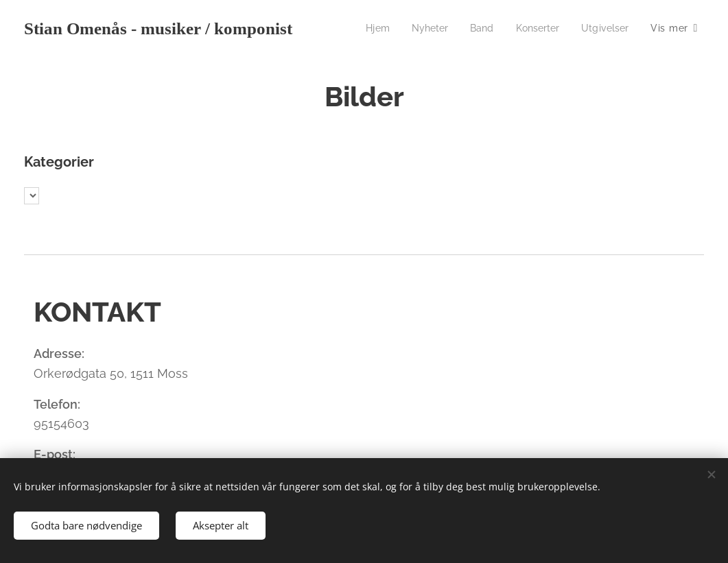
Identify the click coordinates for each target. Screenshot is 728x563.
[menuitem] (368, 28)
